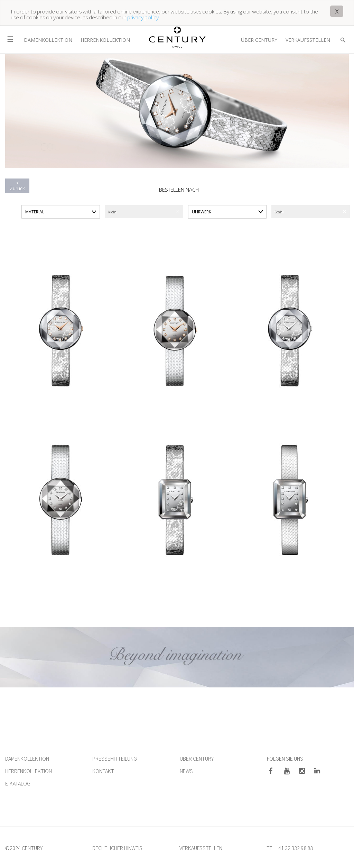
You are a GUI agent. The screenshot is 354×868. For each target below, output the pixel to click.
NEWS (186, 771)
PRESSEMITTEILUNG (115, 759)
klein (112, 212)
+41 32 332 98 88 (294, 848)
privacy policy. (143, 17)
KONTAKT (103, 771)
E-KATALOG (18, 783)
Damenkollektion (48, 40)
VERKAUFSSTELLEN (201, 848)
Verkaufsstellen (308, 40)
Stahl (279, 212)
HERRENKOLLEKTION (29, 771)
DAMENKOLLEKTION (27, 759)
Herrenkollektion (105, 40)
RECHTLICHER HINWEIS (117, 848)
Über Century (259, 40)
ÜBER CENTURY (197, 759)
